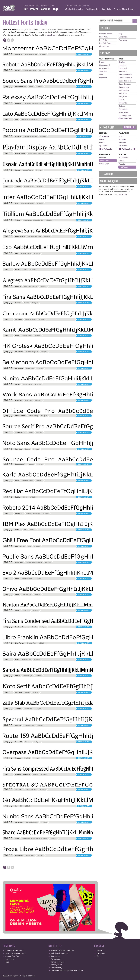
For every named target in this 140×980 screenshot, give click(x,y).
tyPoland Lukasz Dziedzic (30, 120)
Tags (55, 9)
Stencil (122, 100)
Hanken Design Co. (32, 352)
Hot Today (103, 40)
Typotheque (28, 709)
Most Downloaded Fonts (15, 953)
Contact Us (56, 956)
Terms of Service (58, 962)
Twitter (100, 950)
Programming (105, 68)
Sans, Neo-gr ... (125, 84)
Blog (99, 956)
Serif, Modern (124, 90)
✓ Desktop (104, 136)
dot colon (28, 742)
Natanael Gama (26, 253)
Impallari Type (32, 643)
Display (102, 62)
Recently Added (106, 34)
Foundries (123, 40)
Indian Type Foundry (30, 136)
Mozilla (27, 303)
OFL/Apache (106, 149)
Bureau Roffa (30, 855)
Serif (101, 75)
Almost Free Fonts (13, 956)
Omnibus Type (27, 595)
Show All (103, 158)
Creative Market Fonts (124, 9)
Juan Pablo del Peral (34, 236)
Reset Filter (129, 127)
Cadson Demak (27, 336)
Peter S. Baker (29, 187)
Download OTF (84, 54)
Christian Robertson (30, 70)
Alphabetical (124, 158)
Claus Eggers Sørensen (36, 153)
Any (120, 136)
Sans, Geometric (125, 75)
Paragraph (123, 68)
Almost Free (104, 46)
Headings (123, 65)
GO (21, 806)
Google (27, 449)
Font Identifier (93, 9)
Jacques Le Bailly (32, 822)
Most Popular (105, 37)
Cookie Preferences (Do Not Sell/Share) (67, 971)
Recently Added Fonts (14, 950)
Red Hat (27, 758)
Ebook (102, 143)
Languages (123, 37)
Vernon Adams (28, 170)
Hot (25, 9)
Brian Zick (26, 610)
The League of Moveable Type (33, 103)
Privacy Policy (57, 965)
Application (104, 146)
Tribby (25, 270)
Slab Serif (103, 78)
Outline (122, 106)
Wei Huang (29, 400)
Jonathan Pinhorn (27, 481)
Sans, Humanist (125, 81)
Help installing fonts (59, 953)
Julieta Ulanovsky (31, 54)
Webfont (103, 139)
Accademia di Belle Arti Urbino (33, 220)
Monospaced (104, 65)
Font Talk (107, 9)
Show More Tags (125, 118)
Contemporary (125, 116)
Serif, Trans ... (124, 97)
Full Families (126, 149)
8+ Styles (122, 143)
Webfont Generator (74, 9)
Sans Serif (103, 71)
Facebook (101, 953)
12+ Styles (123, 146)
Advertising (56, 959)
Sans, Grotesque (125, 78)
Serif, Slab (123, 94)
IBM (25, 530)
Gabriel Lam (30, 368)
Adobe (31, 87)
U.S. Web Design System (34, 562)
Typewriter (123, 103)
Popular (45, 9)
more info (123, 194)
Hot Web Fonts (105, 43)
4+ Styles (122, 139)
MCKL (25, 497)
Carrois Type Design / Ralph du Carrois (35, 838)
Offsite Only (104, 164)
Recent (34, 9)
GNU (29, 546)
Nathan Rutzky (33, 416)
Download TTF (84, 70)
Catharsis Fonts (30, 320)
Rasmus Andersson (28, 203)
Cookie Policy (57, 968)
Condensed (123, 109)
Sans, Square (124, 87)
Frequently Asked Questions (63, 950)
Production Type (29, 725)
